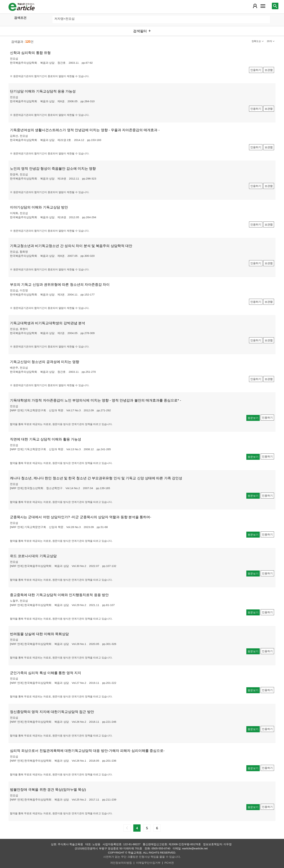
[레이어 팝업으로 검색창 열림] (275, 6)
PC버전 (169, 863)
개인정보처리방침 (121, 863)
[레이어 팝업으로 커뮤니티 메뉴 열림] (263, 6)
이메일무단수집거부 (148, 863)
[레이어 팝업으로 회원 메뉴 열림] (255, 6)
